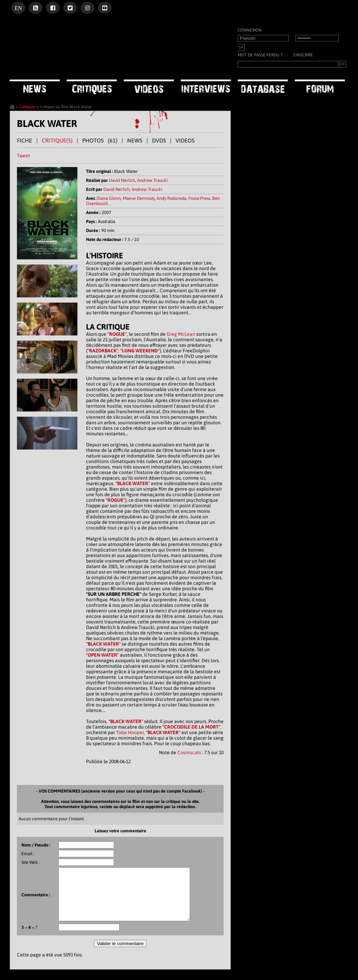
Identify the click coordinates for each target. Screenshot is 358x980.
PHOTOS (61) (100, 140)
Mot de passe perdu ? (260, 55)
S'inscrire (303, 55)
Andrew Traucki (152, 180)
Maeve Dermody (139, 198)
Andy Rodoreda (171, 198)
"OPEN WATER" (102, 655)
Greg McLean (181, 334)
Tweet (23, 156)
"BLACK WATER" (133, 483)
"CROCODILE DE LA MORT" (191, 727)
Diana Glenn (109, 198)
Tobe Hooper (130, 732)
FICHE (25, 140)
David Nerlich (122, 180)
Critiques (27, 107)
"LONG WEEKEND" (140, 351)
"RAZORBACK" (103, 351)
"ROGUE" (117, 334)
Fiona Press (199, 198)
